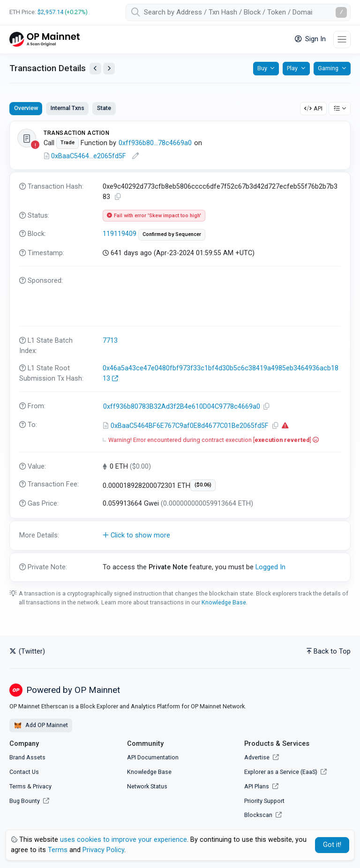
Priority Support (264, 801)
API (313, 108)
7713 (110, 341)
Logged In (270, 567)
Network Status (147, 786)
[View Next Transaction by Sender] (109, 69)
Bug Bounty (25, 801)
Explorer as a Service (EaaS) (285, 772)
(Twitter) (27, 651)
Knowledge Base (224, 602)
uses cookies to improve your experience (124, 840)
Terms (18, 786)
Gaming (328, 68)
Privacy (42, 786)
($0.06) (203, 485)
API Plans (261, 786)
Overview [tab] (26, 108)
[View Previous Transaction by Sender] (95, 69)
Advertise (262, 757)
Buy (262, 68)
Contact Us (24, 772)
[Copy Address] (267, 407)
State (104, 108)
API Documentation (153, 757)
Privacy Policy (103, 850)
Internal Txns (67, 108)
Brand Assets (27, 757)
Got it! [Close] (332, 845)
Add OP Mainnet (41, 726)
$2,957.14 (50, 12)
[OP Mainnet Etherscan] (45, 40)
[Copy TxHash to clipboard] (118, 197)
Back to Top (329, 651)
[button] (180, 536)
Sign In (310, 39)
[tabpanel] (180, 351)
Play (292, 68)
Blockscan (263, 815)
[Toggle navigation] (342, 40)
